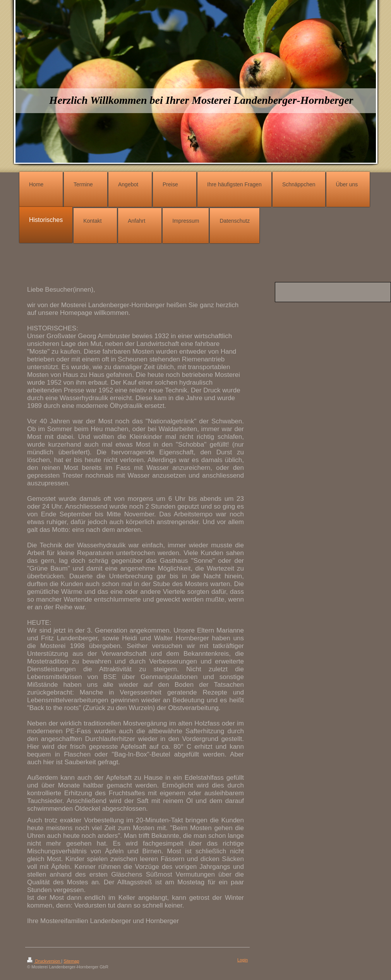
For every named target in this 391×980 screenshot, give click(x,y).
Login (243, 960)
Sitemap (71, 961)
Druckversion (44, 961)
